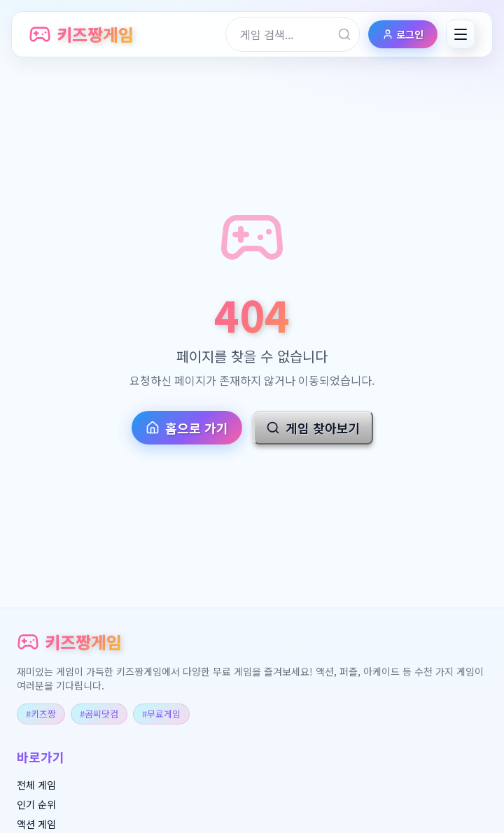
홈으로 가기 (187, 428)
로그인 (403, 34)
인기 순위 (36, 804)
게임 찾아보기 (313, 428)
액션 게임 (36, 824)
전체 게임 (36, 785)
